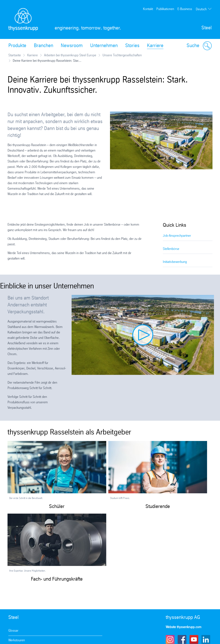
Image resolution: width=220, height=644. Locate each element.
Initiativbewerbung (175, 262)
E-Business (185, 9)
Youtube (194, 639)
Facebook (182, 639)
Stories (132, 46)
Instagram (170, 639)
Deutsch (201, 9)
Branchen (44, 46)
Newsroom (72, 46)
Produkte (17, 46)
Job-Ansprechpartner (177, 236)
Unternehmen (104, 46)
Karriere (155, 46)
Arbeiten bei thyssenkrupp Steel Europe (70, 55)
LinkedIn (206, 639)
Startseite (15, 55)
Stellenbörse (171, 249)
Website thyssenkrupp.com (184, 627)
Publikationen (165, 9)
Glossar (13, 631)
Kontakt (148, 9)
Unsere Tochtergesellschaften (122, 55)
